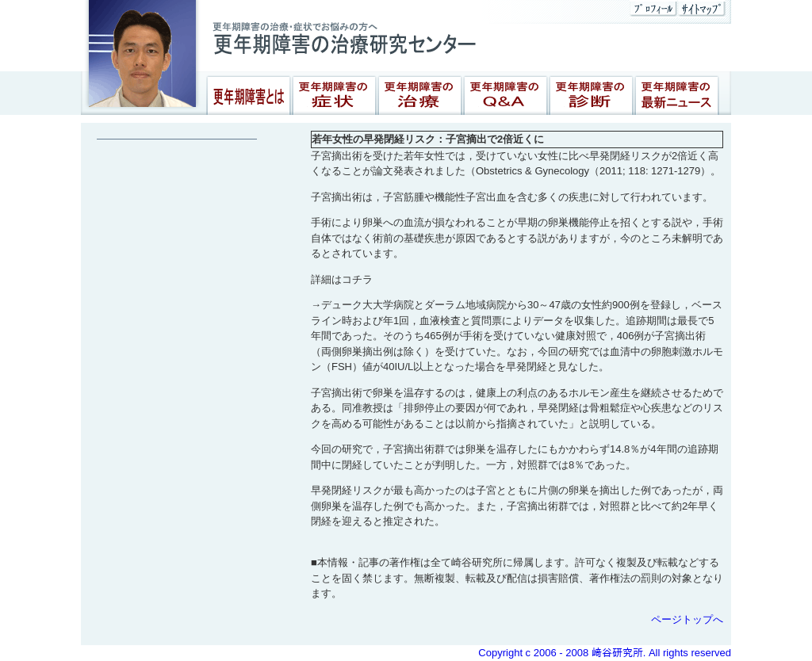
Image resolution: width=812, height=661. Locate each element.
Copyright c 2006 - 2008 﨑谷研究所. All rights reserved (605, 653)
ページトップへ (687, 619)
